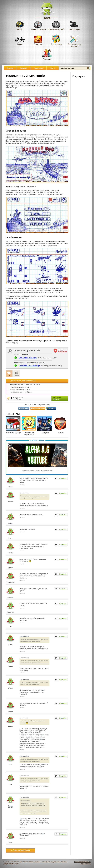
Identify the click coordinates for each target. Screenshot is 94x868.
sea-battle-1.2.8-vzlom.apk (29, 366)
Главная (10, 68)
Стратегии (38, 40)
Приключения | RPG (56, 25)
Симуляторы (74, 25)
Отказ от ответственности (82, 862)
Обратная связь (86, 864)
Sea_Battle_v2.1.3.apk (28, 358)
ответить (22, 485)
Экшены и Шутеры (38, 25)
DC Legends (45, 433)
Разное (53, 68)
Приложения (38, 68)
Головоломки (56, 40)
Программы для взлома (74, 41)
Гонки (20, 40)
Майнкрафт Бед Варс (14, 433)
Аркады (20, 25)
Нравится (63, 478)
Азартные (47, 54)
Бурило (61, 433)
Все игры (23, 68)
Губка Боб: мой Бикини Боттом (29, 433)
